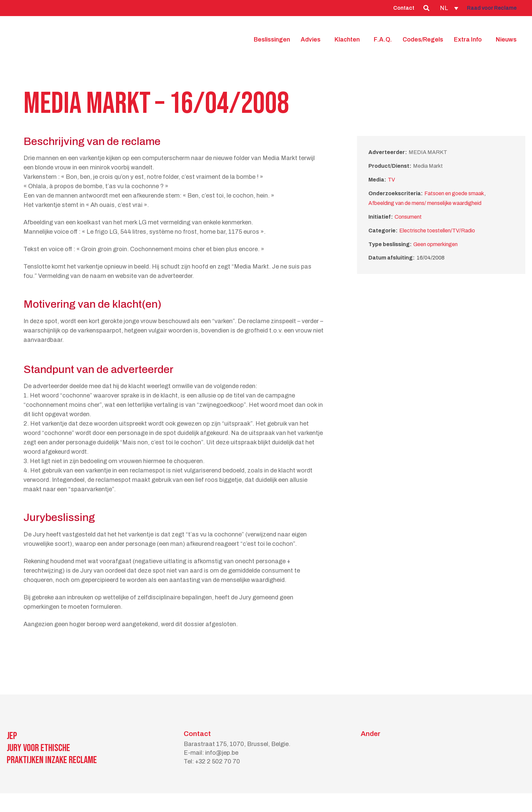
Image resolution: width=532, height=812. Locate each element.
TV (391, 180)
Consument (408, 217)
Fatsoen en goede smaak (454, 193)
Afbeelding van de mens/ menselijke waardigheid (425, 203)
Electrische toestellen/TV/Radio (437, 231)
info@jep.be (222, 753)
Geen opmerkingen (435, 244)
